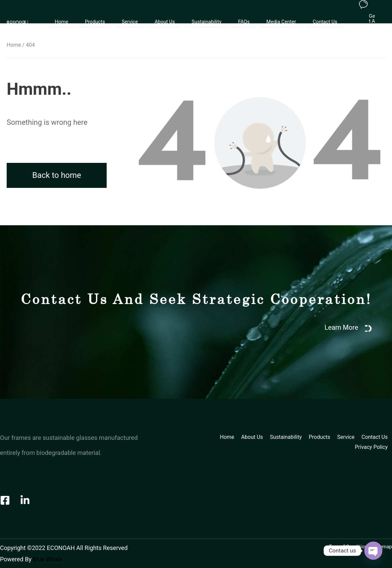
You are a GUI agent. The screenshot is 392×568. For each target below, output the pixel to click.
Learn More (342, 327)
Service (135, 14)
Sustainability (205, 14)
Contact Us (313, 14)
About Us (166, 14)
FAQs (239, 14)
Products (103, 14)
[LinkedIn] (25, 500)
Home (73, 14)
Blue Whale (48, 559)
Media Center (273, 14)
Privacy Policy (371, 447)
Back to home (57, 175)
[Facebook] (5, 500)
